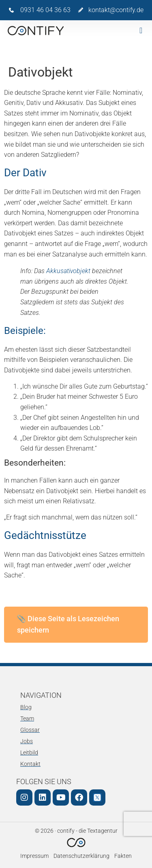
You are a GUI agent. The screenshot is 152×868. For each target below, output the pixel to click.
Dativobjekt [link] (20, 233)
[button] (141, 30)
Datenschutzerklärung (81, 856)
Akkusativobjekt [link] (68, 271)
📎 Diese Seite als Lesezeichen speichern (68, 624)
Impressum (34, 856)
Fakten (123, 856)
